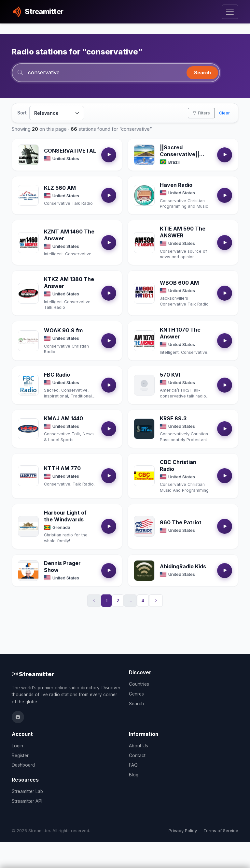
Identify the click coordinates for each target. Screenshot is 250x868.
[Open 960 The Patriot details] (144, 526)
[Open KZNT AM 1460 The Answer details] (28, 243)
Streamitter (33, 674)
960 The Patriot (181, 522)
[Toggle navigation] (230, 12)
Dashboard (23, 765)
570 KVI (170, 375)
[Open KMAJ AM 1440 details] (28, 429)
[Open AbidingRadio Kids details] (144, 571)
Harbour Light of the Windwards (65, 516)
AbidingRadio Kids (183, 566)
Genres (136, 694)
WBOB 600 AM (179, 283)
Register (20, 756)
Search (202, 73)
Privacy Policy (183, 831)
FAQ (133, 765)
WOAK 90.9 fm (63, 330)
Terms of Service (221, 831)
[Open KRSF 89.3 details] (144, 429)
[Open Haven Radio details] (144, 195)
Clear (224, 113)
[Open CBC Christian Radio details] (144, 476)
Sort (22, 113)
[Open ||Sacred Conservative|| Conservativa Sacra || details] (144, 155)
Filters (201, 113)
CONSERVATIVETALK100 (76, 151)
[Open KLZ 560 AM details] (28, 195)
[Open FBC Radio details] (28, 385)
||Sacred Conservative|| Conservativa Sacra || (180, 157)
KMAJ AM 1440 (63, 418)
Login (17, 746)
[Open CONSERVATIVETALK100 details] (28, 155)
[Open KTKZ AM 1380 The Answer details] (28, 293)
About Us (139, 746)
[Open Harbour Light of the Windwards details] (28, 526)
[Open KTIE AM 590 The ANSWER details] (144, 243)
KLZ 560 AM (60, 188)
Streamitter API (27, 801)
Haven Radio (176, 185)
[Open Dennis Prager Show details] (28, 571)
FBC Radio (57, 375)
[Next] (156, 601)
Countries (139, 684)
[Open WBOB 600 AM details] (144, 293)
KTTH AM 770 (62, 468)
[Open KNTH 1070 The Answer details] (144, 341)
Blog (134, 775)
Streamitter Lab (27, 791)
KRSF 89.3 (173, 418)
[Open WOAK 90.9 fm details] (28, 341)
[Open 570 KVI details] (144, 385)
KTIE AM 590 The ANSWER (183, 232)
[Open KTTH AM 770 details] (28, 476)
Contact (137, 756)
